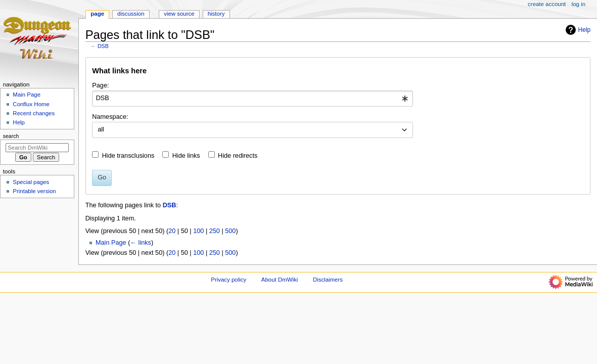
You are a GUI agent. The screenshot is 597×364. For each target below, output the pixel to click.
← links (141, 243)
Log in (579, 4)
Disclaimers (328, 280)
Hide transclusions (128, 156)
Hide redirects (238, 156)
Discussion (131, 14)
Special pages (31, 182)
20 (172, 231)
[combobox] (252, 99)
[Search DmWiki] (37, 148)
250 (215, 231)
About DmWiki (280, 280)
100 (198, 231)
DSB (103, 46)
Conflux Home (31, 104)
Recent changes (34, 113)
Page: (100, 85)
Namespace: (110, 117)
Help (577, 30)
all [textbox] (101, 129)
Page (97, 14)
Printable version (34, 191)
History (216, 14)
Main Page (111, 243)
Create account (547, 4)
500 (230, 231)
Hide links (186, 156)
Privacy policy (228, 280)
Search (11, 136)
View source (179, 14)
